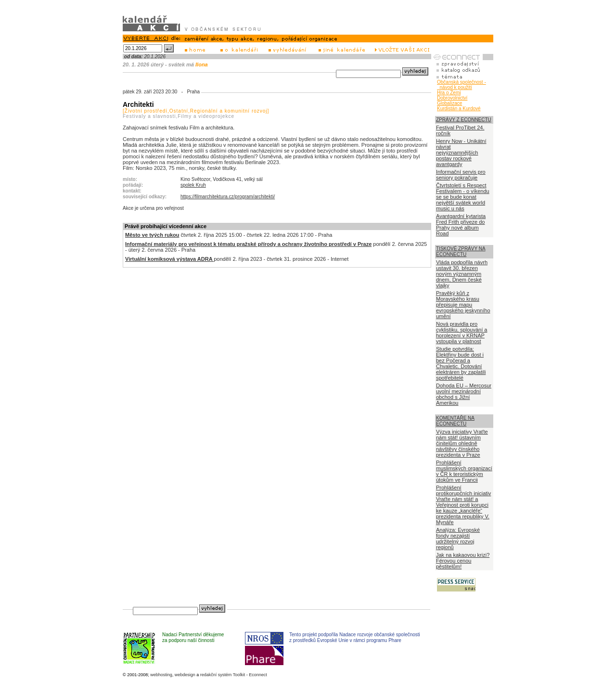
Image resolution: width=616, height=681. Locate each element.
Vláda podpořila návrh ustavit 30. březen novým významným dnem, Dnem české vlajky (462, 274)
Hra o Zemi (449, 93)
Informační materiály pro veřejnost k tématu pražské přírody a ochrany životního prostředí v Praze (248, 244)
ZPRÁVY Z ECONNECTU (464, 120)
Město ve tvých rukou (152, 235)
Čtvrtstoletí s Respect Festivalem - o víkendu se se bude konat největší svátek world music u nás (463, 197)
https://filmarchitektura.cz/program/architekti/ (228, 197)
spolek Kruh (193, 185)
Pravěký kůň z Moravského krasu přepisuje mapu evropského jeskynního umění (463, 305)
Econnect (258, 675)
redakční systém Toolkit (223, 675)
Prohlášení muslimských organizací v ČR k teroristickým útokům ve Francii (464, 471)
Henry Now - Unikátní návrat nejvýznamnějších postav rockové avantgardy (461, 153)
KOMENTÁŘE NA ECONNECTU (455, 421)
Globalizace (449, 103)
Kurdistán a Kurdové (459, 109)
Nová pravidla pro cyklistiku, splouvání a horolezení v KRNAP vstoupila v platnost (462, 333)
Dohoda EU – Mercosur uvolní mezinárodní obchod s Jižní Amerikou (464, 394)
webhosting (161, 675)
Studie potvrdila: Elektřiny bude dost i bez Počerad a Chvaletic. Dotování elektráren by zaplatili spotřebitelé (461, 363)
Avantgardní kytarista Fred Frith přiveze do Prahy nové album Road (461, 225)
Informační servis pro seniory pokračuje (461, 175)
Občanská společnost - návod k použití (462, 85)
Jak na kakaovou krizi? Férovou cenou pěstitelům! (463, 561)
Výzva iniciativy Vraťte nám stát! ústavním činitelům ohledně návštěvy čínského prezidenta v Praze (462, 443)
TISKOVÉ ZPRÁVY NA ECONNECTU (461, 251)
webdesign (185, 675)
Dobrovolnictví (452, 98)
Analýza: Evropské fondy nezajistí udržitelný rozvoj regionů (458, 539)
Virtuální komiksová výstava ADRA (169, 259)
